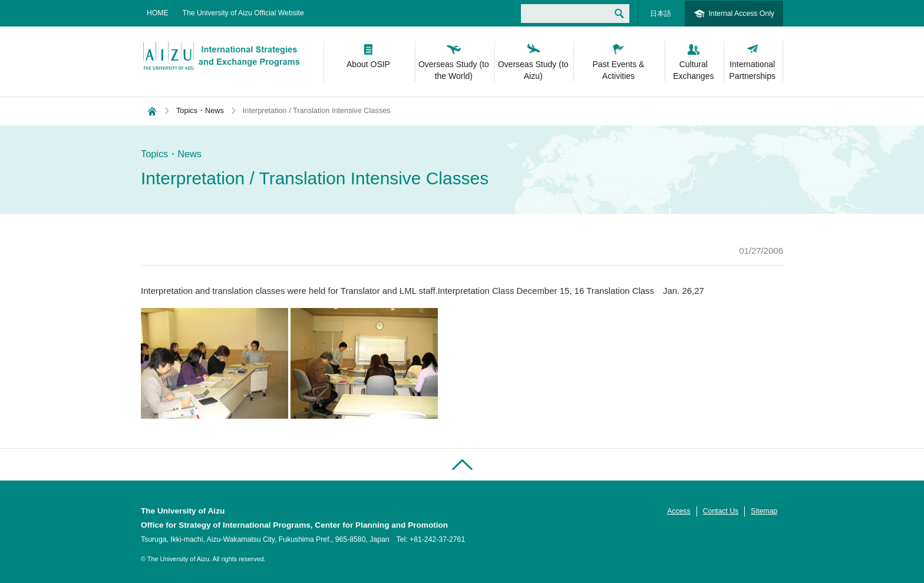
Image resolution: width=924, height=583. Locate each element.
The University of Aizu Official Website (243, 13)
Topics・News (200, 110)
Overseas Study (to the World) (454, 70)
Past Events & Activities (619, 70)
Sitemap (764, 511)
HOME (158, 13)
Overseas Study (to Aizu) (533, 70)
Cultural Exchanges (693, 70)
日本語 (661, 14)
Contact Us (721, 511)
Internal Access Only (741, 14)
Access (679, 511)
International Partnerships (752, 70)
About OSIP (368, 64)
